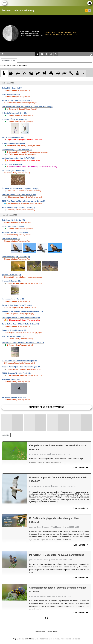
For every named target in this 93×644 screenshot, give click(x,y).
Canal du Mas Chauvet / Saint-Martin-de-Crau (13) (20, 324)
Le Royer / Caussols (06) (11, 94)
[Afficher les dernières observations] (13, 65)
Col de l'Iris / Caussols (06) (12, 88)
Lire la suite (81, 468)
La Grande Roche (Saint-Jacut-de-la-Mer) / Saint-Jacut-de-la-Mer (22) (27, 107)
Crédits (55, 632)
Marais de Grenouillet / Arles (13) (14, 330)
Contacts (49, 632)
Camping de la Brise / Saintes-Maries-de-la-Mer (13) (21, 318)
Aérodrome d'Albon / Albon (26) (14, 397)
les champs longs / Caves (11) (13, 299)
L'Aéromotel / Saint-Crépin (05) (14, 226)
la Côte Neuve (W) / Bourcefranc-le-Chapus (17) (20, 361)
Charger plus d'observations (46, 407)
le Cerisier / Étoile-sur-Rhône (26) (14, 119)
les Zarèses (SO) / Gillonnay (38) (14, 171)
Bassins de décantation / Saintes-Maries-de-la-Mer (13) (22, 311)
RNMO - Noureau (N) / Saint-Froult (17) (16, 373)
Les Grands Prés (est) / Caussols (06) (16, 257)
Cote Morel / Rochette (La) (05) (13, 220)
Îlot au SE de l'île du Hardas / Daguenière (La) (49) (21, 189)
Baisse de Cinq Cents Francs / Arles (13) (17, 101)
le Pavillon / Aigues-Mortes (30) (14, 143)
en (89, 10)
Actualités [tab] (6, 435)
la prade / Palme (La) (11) (11, 281)
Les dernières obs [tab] (9, 60)
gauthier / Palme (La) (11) (11, 275)
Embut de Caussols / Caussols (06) (15, 233)
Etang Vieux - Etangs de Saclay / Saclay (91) (18, 208)
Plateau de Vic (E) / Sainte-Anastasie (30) (17, 150)
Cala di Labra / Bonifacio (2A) (13, 137)
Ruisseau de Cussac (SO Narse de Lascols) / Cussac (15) (23, 343)
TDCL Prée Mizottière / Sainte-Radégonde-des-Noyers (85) (24, 201)
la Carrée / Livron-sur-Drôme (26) (14, 113)
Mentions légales (40, 632)
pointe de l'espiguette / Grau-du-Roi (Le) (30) (19, 158)
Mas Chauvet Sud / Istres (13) (13, 336)
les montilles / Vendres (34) (12, 164)
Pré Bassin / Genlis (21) (11, 379)
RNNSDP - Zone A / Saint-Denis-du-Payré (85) (19, 195)
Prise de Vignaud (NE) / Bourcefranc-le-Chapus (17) (21, 367)
